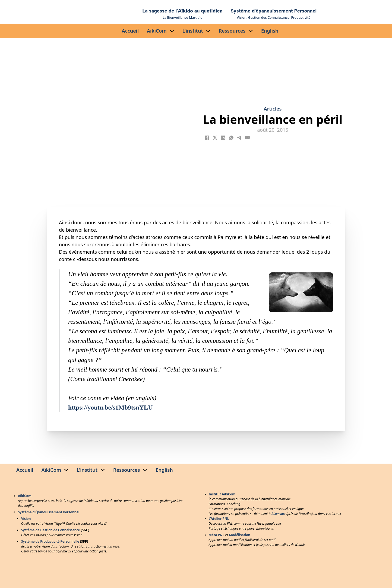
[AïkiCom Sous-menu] (172, 31)
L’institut (193, 31)
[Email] (248, 138)
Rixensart (279, 514)
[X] (215, 138)
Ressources (232, 31)
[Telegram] (239, 138)
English (270, 31)
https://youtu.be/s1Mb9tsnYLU (110, 407)
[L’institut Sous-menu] (208, 31)
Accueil (130, 31)
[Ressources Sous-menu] (251, 31)
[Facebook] (207, 138)
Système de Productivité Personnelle (50, 541)
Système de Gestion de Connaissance (50, 530)
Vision (26, 519)
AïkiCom (157, 31)
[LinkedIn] (223, 138)
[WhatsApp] (231, 138)
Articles (273, 109)
